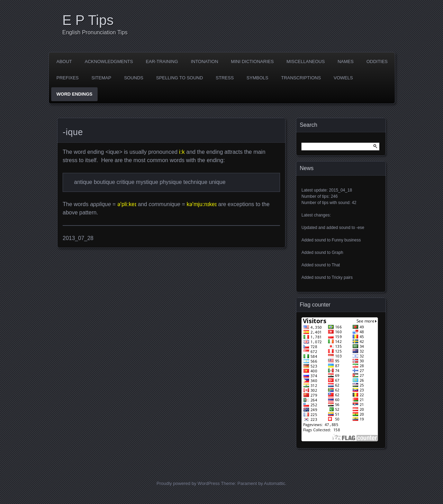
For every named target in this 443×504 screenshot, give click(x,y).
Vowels (343, 78)
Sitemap (101, 78)
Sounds (134, 78)
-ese (360, 228)
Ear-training (162, 61)
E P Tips (88, 20)
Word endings (74, 94)
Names (345, 61)
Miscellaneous (306, 61)
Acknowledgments (109, 61)
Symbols (257, 78)
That (336, 265)
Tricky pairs (342, 277)
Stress (225, 78)
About (64, 61)
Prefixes (67, 78)
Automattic (275, 483)
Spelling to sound (179, 78)
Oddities (377, 61)
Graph (337, 253)
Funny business (346, 240)
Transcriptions (301, 78)
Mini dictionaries (252, 61)
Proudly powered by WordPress (188, 483)
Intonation (204, 61)
